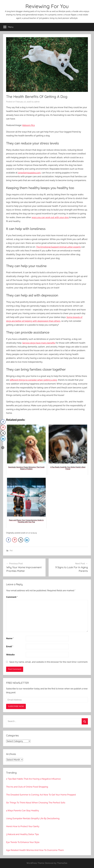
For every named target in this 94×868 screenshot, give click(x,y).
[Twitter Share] (21, 540)
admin (37, 102)
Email (10, 646)
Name (10, 638)
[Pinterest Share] (15, 540)
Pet (11, 551)
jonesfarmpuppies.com (29, 173)
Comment (12, 597)
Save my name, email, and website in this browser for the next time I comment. (49, 662)
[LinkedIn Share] (27, 540)
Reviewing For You (47, 6)
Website (10, 655)
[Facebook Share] (9, 540)
